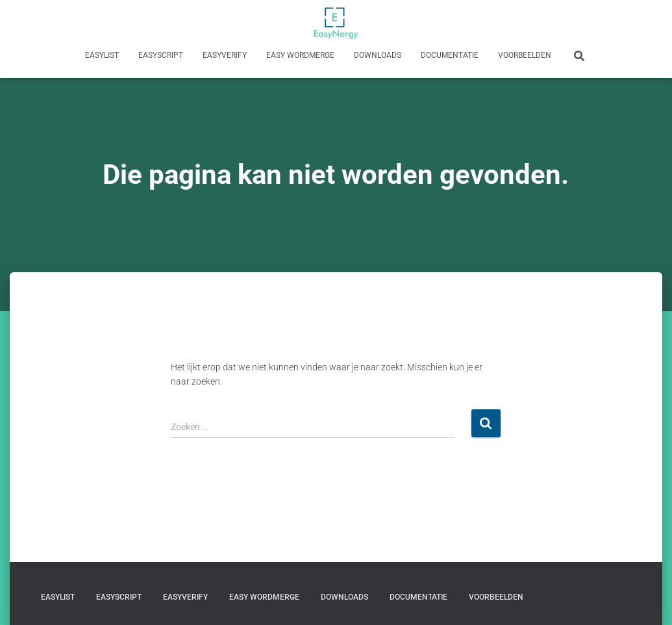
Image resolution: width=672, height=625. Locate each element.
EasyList (102, 55)
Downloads (378, 55)
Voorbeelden (525, 55)
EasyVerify (225, 55)
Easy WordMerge (300, 55)
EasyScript (161, 55)
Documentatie (450, 55)
